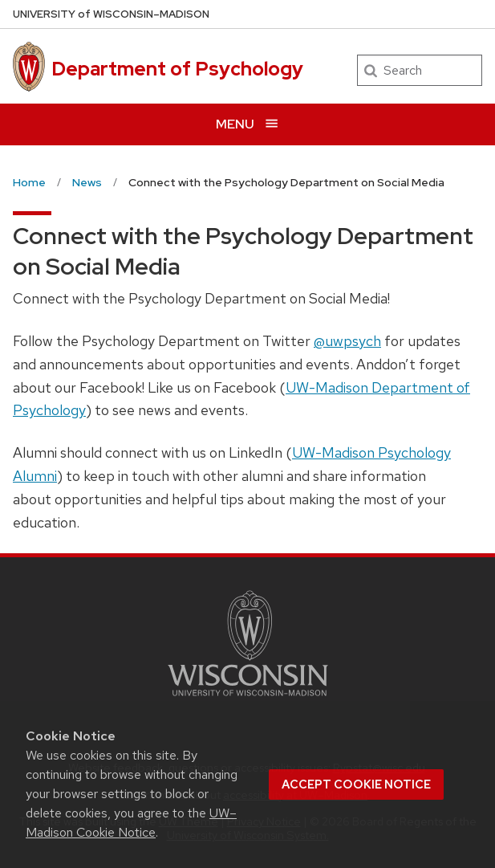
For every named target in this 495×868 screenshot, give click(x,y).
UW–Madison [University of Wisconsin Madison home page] (111, 14)
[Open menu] (247, 124)
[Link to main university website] (248, 699)
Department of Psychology (177, 69)
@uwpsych (347, 341)
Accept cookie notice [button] (356, 784)
